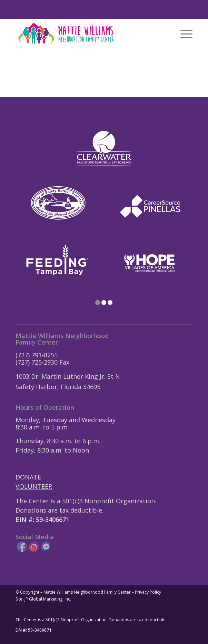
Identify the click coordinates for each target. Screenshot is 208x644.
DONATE (28, 477)
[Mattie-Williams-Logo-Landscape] (86, 33)
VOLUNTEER (34, 486)
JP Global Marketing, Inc (47, 599)
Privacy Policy (148, 592)
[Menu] (183, 33)
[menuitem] (183, 33)
